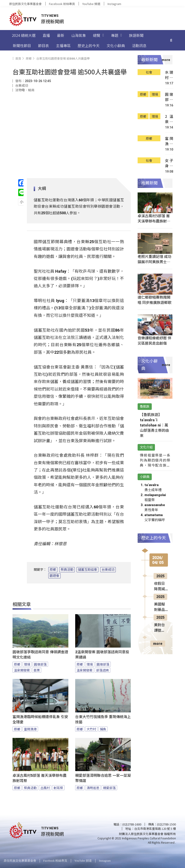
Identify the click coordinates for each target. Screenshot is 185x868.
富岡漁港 (30, 729)
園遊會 (54, 576)
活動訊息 (139, 45)
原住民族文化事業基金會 (25, 4)
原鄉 (53, 570)
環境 (27, 664)
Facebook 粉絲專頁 (62, 4)
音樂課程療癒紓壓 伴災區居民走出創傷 (154, 340)
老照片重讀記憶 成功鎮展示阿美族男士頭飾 (154, 262)
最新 (61, 35)
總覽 (98, 35)
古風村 (45, 788)
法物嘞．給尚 (25, 90)
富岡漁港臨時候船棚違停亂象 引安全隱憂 (40, 719)
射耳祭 (58, 788)
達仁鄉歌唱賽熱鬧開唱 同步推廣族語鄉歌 (154, 300)
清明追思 (93, 788)
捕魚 (103, 729)
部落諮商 (103, 670)
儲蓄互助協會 (87, 570)
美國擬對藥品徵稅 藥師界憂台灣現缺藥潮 (160, 607)
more (158, 644)
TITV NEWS (50, 16)
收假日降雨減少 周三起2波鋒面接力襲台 (161, 587)
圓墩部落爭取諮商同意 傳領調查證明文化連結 (40, 655)
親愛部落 (109, 788)
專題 (116, 35)
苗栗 (37, 670)
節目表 (44, 45)
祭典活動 (67, 570)
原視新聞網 (52, 21)
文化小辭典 (116, 45)
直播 (46, 35)
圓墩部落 (40, 664)
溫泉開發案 (22, 670)
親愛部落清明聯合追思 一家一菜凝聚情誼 (103, 778)
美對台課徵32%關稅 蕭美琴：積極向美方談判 (160, 628)
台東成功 (108, 570)
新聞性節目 (22, 45)
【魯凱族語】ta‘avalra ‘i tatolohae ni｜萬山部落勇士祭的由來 (154, 425)
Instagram (114, 4)
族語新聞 (136, 35)
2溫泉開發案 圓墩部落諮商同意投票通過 (102, 655)
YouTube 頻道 (91, 4)
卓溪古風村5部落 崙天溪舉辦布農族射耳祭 (40, 778)
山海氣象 (79, 35)
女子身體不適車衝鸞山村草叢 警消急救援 (169, 163)
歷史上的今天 (89, 45)
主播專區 (63, 45)
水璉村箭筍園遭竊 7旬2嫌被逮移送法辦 (169, 75)
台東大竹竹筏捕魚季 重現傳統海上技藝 (103, 719)
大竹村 (91, 729)
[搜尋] (171, 40)
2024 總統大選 (24, 35)
